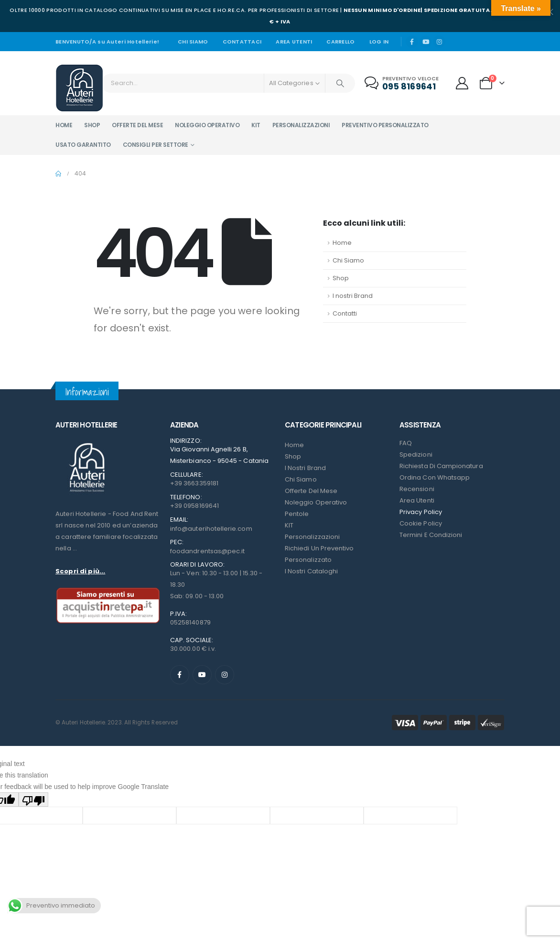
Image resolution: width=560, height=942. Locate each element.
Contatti (345, 313)
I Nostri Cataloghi (311, 571)
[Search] (340, 83)
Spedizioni (416, 455)
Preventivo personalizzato (385, 125)
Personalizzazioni (301, 125)
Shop (92, 125)
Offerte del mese (137, 125)
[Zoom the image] (86, 443)
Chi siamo (193, 42)
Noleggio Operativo (316, 502)
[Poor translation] (33, 799)
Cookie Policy (421, 523)
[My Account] (462, 83)
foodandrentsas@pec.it (207, 551)
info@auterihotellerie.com (211, 529)
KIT (289, 525)
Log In (379, 42)
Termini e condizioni (431, 535)
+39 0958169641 (194, 506)
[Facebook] (412, 42)
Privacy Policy (421, 512)
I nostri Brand (353, 296)
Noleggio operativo (207, 125)
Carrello (340, 42)
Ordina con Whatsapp (435, 477)
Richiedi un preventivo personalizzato (319, 554)
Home (64, 125)
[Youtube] (426, 42)
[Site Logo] (79, 88)
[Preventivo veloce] (403, 83)
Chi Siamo (348, 260)
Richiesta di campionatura (441, 466)
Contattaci (242, 42)
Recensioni (417, 489)
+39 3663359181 (194, 483)
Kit (256, 125)
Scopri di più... (80, 571)
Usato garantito (83, 145)
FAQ (406, 443)
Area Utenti (294, 42)
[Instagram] (439, 42)
